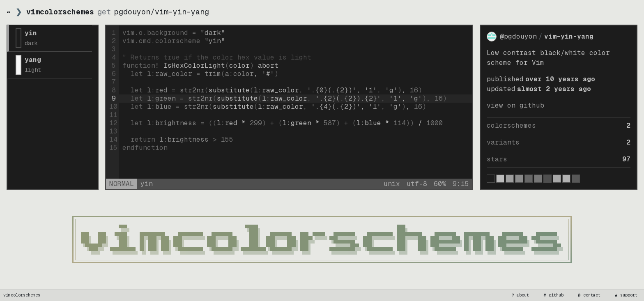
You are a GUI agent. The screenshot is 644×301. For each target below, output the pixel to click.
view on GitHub (515, 105)
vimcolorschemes (22, 295)
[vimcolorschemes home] (322, 240)
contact (589, 295)
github (553, 295)
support (626, 295)
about (520, 295)
